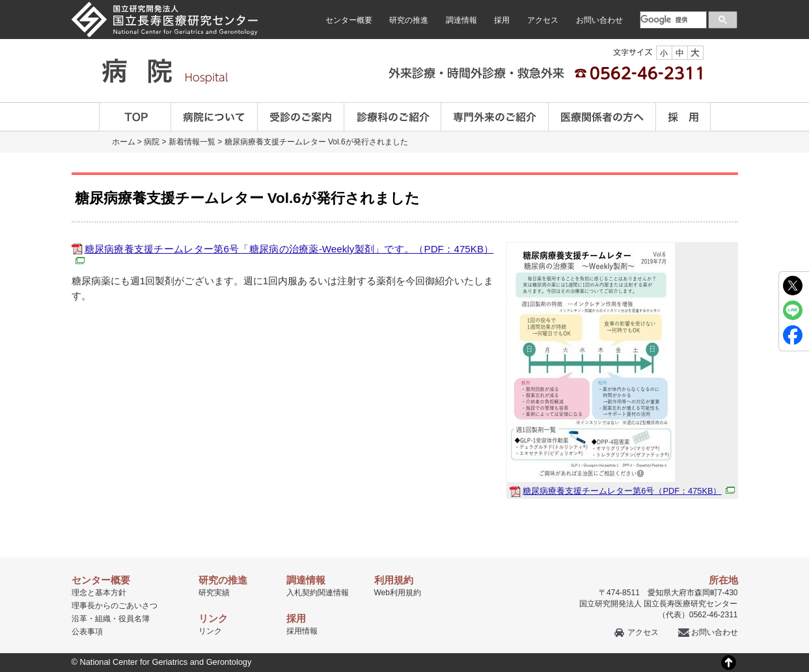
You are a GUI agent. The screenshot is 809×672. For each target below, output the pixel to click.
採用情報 (302, 631)
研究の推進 (409, 20)
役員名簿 (134, 619)
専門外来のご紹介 (495, 117)
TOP (135, 117)
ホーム (124, 142)
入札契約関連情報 (318, 593)
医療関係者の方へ (602, 117)
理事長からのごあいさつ (115, 606)
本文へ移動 (378, 0)
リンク (210, 631)
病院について (214, 117)
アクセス (543, 20)
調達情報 (461, 20)
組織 (103, 619)
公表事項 (87, 632)
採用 (502, 20)
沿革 (79, 619)
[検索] (672, 20)
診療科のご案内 (393, 117)
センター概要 (349, 20)
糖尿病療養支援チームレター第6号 (628, 491)
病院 (152, 142)
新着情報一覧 (192, 142)
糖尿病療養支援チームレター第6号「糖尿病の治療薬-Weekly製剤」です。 (283, 254)
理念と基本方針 (99, 593)
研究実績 (214, 593)
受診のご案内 (301, 117)
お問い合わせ (599, 20)
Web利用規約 (398, 593)
